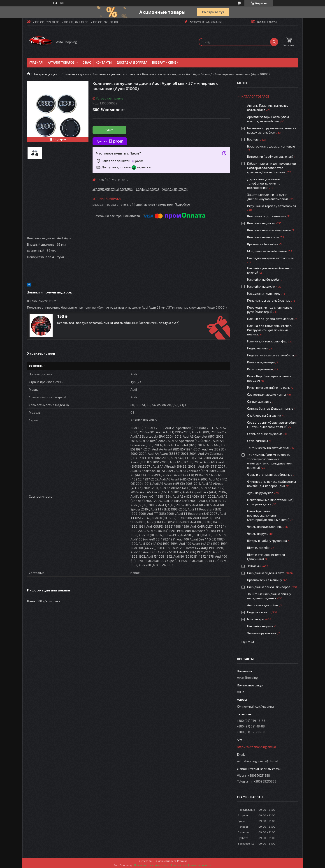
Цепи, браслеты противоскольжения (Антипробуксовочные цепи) (268, 515)
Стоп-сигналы (258, 441)
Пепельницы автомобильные (269, 300)
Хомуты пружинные (262, 633)
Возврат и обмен (165, 62)
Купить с (110, 141)
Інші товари (256, 619)
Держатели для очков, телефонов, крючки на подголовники (264, 183)
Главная (36, 62)
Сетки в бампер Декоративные (270, 408)
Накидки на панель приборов (269, 587)
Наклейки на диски (261, 286)
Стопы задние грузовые (265, 434)
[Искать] (274, 42)
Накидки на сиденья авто (266, 573)
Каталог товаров (61, 62)
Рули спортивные (260, 369)
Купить (110, 130)
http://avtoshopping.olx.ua (257, 747)
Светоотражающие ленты (267, 394)
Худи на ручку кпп (261, 493)
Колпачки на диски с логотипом (115, 74)
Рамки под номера (261, 362)
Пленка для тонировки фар (267, 341)
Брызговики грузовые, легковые (271, 146)
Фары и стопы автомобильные (270, 474)
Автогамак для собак (263, 605)
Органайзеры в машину (265, 580)
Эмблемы (254, 566)
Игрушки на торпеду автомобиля (272, 206)
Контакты (104, 62)
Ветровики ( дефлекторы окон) (270, 156)
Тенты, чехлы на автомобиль (268, 448)
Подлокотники (258, 348)
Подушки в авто (259, 612)
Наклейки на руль (260, 626)
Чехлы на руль (258, 534)
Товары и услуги (45, 74)
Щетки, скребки (259, 548)
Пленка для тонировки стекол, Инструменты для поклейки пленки (270, 330)
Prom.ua (182, 861)
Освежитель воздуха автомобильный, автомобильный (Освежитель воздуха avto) (118, 323)
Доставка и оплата (132, 62)
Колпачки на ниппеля (263, 237)
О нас (87, 62)
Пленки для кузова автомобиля (270, 319)
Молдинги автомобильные (267, 251)
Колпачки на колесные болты (269, 230)
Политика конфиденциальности (190, 865)
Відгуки (248, 642)
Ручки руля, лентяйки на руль (268, 387)
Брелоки (253, 139)
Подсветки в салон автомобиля (270, 355)
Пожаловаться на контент (151, 865)
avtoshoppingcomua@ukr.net (258, 761)
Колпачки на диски (75, 74)
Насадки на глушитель (264, 293)
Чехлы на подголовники (265, 527)
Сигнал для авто (259, 401)
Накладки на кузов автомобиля (270, 258)
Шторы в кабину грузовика (267, 541)
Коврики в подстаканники (266, 216)
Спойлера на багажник (264, 415)
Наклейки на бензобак (264, 279)
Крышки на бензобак (263, 244)
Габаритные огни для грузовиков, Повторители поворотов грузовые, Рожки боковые (272, 168)
